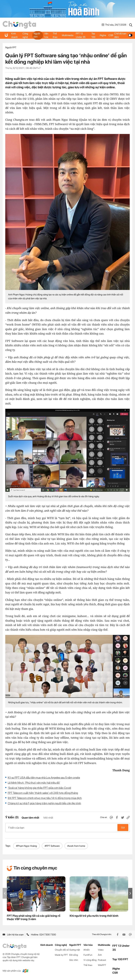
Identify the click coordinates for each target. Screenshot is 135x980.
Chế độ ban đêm (123, 35)
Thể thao (55, 35)
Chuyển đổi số (62, 950)
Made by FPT (61, 955)
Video (101, 950)
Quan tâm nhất (30, 818)
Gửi (123, 828)
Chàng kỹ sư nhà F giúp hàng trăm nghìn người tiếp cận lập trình (44, 803)
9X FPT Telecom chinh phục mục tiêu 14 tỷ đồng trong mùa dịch (45, 798)
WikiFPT (102, 965)
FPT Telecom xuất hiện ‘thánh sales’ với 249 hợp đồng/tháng (43, 793)
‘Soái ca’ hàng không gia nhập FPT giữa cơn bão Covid (39, 788)
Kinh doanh (15, 35)
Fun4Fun (88, 955)
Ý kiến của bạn (67, 828)
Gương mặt (75, 950)
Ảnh (100, 955)
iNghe (103, 35)
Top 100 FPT (120, 959)
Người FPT (37, 35)
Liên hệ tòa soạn (13, 935)
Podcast (102, 960)
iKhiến (87, 950)
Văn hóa (46, 35)
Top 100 (93, 35)
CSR (111, 35)
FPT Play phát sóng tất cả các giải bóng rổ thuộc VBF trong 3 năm (34, 917)
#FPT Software (52, 846)
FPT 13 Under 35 (81, 35)
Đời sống (74, 955)
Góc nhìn (74, 960)
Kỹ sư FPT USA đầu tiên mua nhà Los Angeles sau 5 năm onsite (44, 778)
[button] (130, 893)
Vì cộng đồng (90, 960)
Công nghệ (25, 35)
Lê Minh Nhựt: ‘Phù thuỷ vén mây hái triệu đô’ (34, 783)
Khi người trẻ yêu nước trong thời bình (94, 916)
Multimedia (68, 35)
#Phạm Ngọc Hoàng (26, 846)
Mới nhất (48, 818)
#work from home (76, 846)
